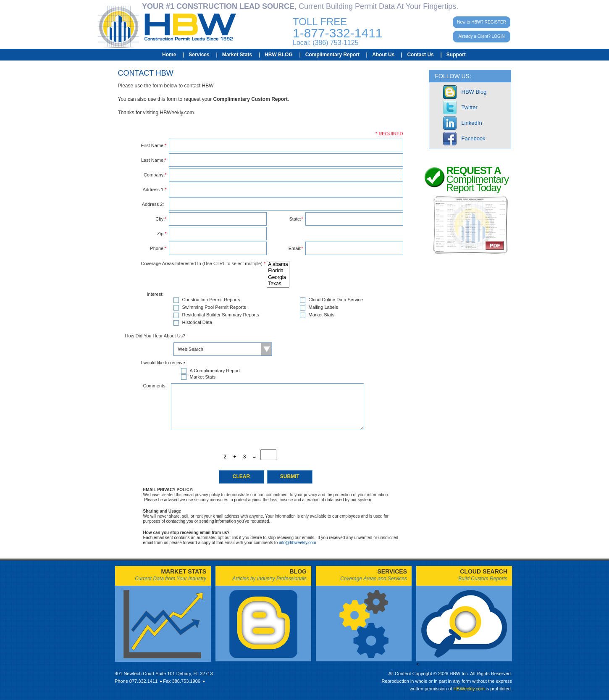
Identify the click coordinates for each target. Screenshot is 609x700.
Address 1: (155, 189)
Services (199, 55)
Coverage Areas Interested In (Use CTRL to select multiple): (204, 264)
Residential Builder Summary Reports (221, 315)
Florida (278, 271)
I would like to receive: (164, 363)
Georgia (278, 278)
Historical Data (197, 322)
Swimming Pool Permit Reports (214, 307)
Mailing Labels (323, 307)
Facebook (474, 138)
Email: (296, 248)
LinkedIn (472, 123)
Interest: (155, 294)
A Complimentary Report (215, 371)
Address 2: (154, 204)
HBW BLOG (279, 55)
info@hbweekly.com (298, 543)
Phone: (158, 248)
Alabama (278, 264)
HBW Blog (474, 92)
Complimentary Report (332, 55)
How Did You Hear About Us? (155, 336)
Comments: (155, 386)
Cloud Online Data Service (336, 300)
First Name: (154, 145)
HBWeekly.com (469, 689)
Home (169, 55)
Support (456, 55)
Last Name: (154, 160)
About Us (383, 55)
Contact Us (420, 55)
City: (161, 219)
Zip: (162, 234)
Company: (155, 175)
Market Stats (237, 55)
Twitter (470, 107)
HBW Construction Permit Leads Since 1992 (167, 27)
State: (296, 219)
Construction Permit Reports (211, 300)
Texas (278, 284)
